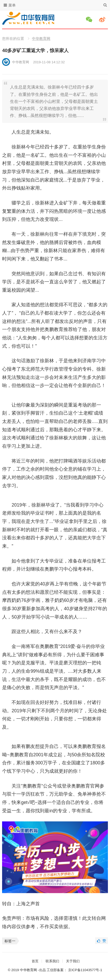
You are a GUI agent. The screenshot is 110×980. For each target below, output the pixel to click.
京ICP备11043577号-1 (85, 970)
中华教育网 (41, 39)
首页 (35, 961)
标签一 (10, 941)
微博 (103, 20)
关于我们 (73, 961)
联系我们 (52, 961)
